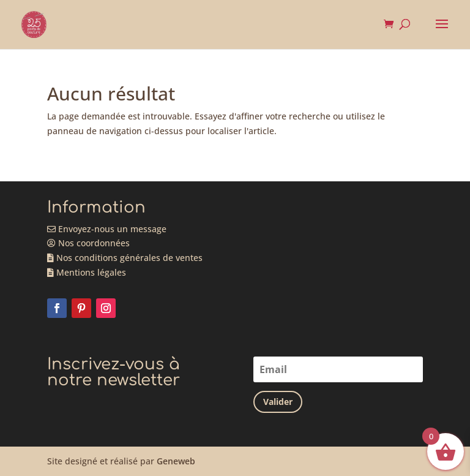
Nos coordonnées (88, 243)
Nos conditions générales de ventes (125, 258)
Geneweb (176, 461)
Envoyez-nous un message (107, 229)
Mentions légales (87, 272)
